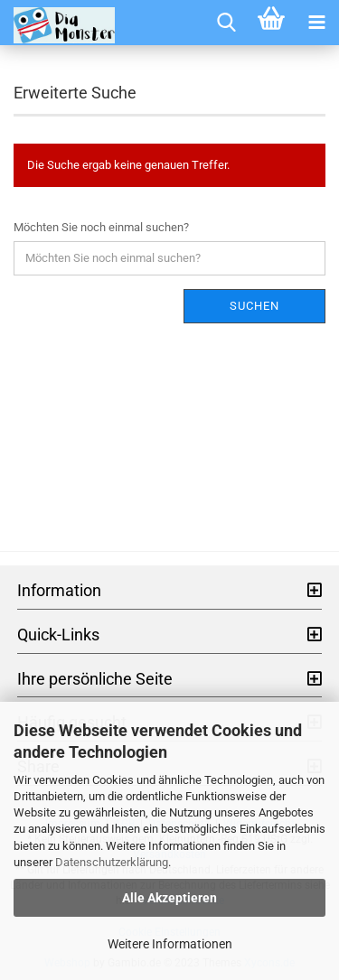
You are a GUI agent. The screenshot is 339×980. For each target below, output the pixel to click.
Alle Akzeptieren (169, 898)
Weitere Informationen (170, 944)
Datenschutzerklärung (112, 862)
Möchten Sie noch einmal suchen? (101, 227)
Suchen (254, 306)
